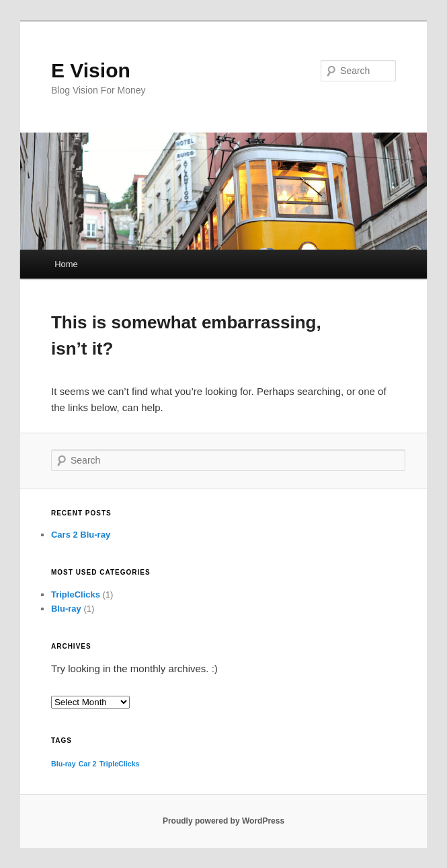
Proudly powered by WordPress (223, 821)
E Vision (91, 70)
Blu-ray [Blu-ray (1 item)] (64, 764)
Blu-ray (66, 609)
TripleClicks (76, 594)
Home (66, 264)
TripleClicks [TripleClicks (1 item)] (120, 764)
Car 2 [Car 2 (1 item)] (88, 764)
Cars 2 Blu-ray (81, 535)
